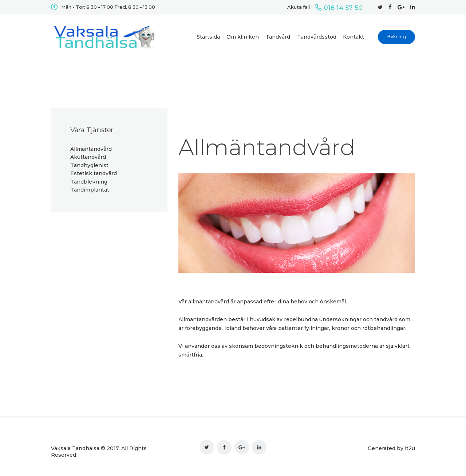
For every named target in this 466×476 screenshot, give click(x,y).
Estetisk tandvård (94, 173)
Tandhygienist (89, 165)
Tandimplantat (90, 190)
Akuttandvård (88, 157)
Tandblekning (89, 182)
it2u (410, 448)
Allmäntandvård (91, 149)
